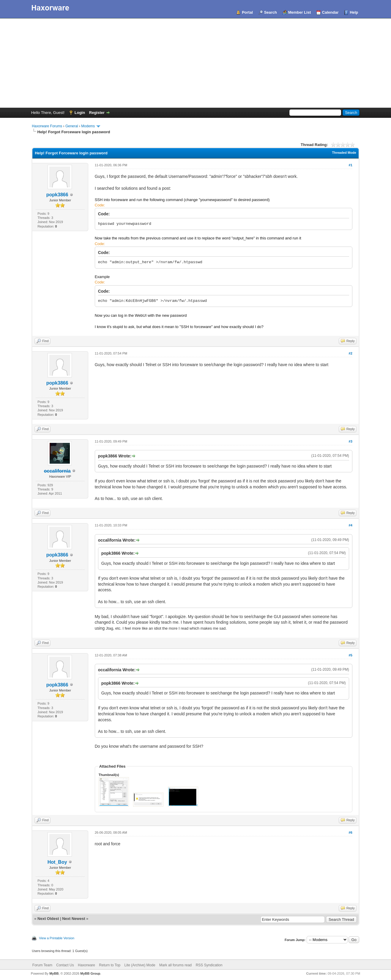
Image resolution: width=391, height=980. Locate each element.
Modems (88, 126)
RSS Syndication (209, 965)
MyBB (54, 973)
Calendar (330, 12)
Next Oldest (48, 919)
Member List (300, 12)
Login (80, 113)
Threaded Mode (344, 153)
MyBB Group (90, 973)
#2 (351, 353)
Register (97, 113)
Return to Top (110, 965)
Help (354, 12)
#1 (351, 165)
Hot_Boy (57, 862)
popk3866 (57, 195)
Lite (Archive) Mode (140, 965)
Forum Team (42, 965)
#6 (351, 832)
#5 (351, 655)
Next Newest (74, 919)
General (72, 126)
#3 (351, 441)
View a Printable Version (57, 938)
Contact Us (65, 965)
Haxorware (86, 965)
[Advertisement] (195, 63)
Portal (247, 12)
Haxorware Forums (47, 126)
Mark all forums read (175, 965)
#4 (351, 525)
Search (271, 12)
